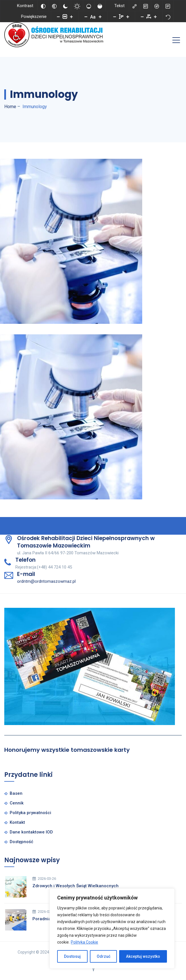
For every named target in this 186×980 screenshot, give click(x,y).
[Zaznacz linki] (135, 6)
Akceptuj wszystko (143, 956)
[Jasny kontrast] (77, 6)
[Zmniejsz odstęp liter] (142, 17)
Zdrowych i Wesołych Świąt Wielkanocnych (76, 886)
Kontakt (17, 822)
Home (10, 107)
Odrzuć (104, 956)
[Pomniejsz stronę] (58, 17)
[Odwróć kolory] (43, 6)
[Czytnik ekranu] (157, 6)
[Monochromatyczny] (54, 6)
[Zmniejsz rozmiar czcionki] (86, 17)
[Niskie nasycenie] (89, 6)
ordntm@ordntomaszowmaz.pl (46, 581)
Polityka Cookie (84, 942)
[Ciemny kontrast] (65, 6)
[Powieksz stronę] (71, 17)
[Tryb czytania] (168, 6)
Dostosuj (72, 956)
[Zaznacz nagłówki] (146, 6)
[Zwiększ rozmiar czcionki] (100, 17)
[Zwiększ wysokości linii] (128, 17)
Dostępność (21, 842)
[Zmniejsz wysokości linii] (115, 17)
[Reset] (168, 17)
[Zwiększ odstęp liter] (155, 17)
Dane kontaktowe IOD (31, 832)
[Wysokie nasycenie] (100, 6)
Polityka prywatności (30, 813)
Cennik (17, 803)
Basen (16, 793)
